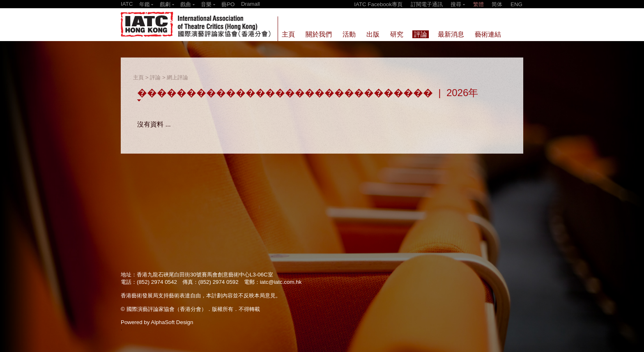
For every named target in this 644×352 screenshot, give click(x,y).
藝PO (228, 4)
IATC (127, 4)
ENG (516, 4)
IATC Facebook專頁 (378, 4)
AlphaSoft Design (172, 322)
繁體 (478, 4)
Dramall (251, 4)
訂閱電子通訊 (427, 4)
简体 (497, 4)
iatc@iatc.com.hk (281, 282)
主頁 (138, 77)
